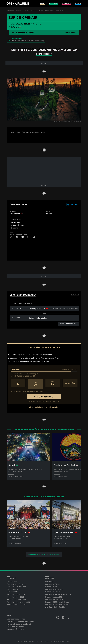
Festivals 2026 (13, 588)
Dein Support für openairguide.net (20, 620)
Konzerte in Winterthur (54, 588)
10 (18, 383)
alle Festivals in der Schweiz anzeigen (43, 553)
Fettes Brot (16, 222)
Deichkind (63, 11)
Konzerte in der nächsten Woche (58, 593)
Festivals (20, 11)
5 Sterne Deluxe (17, 225)
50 (53, 383)
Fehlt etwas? (75, 295)
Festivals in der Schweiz (16, 583)
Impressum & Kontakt (15, 627)
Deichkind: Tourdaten (23, 295)
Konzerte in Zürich (53, 583)
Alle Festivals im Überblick (17, 603)
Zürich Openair (40, 11)
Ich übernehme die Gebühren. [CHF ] (28, 390)
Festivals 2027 (13, 590)
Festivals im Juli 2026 (15, 595)
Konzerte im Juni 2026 (54, 595)
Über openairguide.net (16, 617)
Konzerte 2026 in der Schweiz (57, 600)
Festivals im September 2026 (18, 600)
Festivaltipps (12, 580)
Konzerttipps (50, 580)
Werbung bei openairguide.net (19, 622)
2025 (43, 132)
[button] (71, 32)
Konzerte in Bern (52, 585)
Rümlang (16, 27)
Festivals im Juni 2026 (16, 593)
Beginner (15, 228)
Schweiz (29, 11)
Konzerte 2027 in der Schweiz (57, 603)
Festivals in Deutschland (16, 585)
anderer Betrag (70, 383)
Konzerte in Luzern (53, 590)
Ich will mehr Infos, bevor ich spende (43, 405)
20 (35, 383)
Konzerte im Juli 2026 (54, 598)
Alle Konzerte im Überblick (56, 605)
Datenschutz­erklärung (16, 625)
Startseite (11, 11)
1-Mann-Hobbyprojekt (44, 355)
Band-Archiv (52, 11)
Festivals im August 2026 (17, 598)
